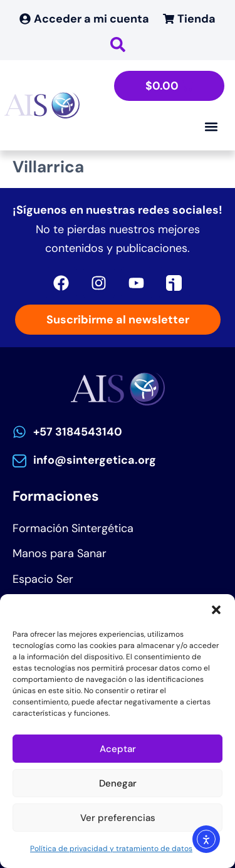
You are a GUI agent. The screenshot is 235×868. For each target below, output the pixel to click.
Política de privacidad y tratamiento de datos (111, 849)
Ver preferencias (118, 818)
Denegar (118, 783)
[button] (216, 610)
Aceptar (118, 749)
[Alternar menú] (211, 127)
